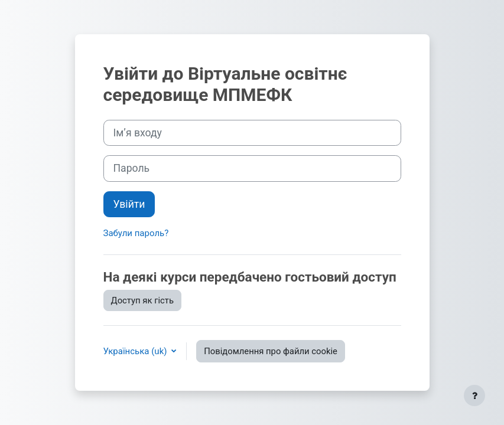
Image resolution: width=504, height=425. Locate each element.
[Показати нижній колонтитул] (474, 395)
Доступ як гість (142, 300)
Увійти (129, 204)
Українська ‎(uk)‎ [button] (136, 351)
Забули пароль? (136, 233)
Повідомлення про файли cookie (271, 351)
